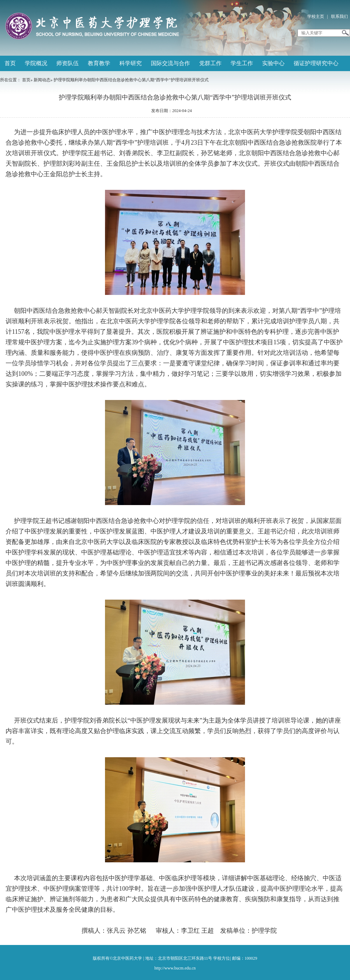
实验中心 (273, 63)
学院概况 (36, 63)
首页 (10, 63)
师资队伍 (68, 63)
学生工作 (242, 63)
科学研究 (131, 63)
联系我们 (339, 16)
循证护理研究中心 (316, 63)
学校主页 (316, 16)
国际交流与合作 (170, 63)
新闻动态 (42, 80)
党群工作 (210, 63)
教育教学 (99, 63)
